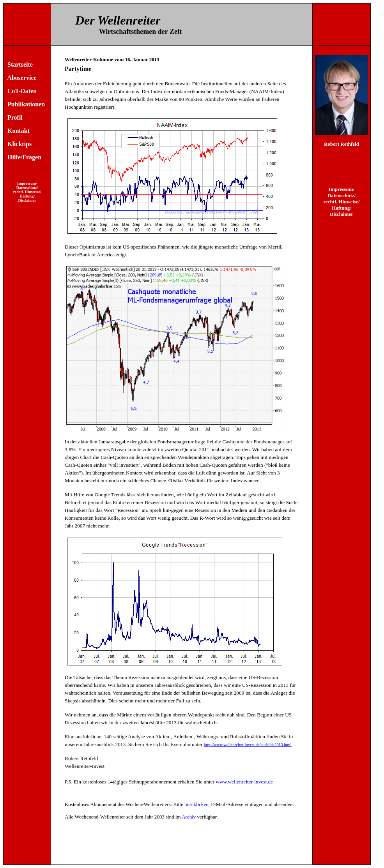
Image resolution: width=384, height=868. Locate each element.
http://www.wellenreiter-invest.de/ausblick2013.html (248, 745)
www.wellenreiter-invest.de (244, 782)
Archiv (189, 817)
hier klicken (196, 804)
